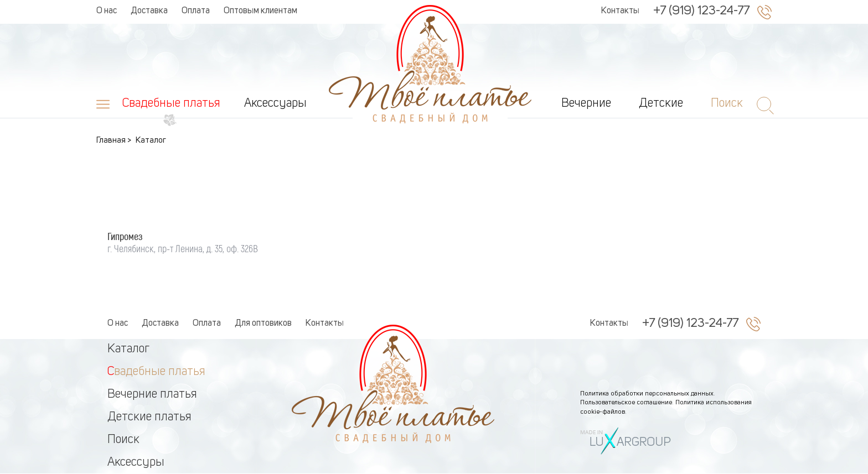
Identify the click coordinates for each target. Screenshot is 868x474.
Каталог (128, 349)
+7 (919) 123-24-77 (701, 11)
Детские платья (149, 417)
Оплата (196, 11)
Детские (661, 103)
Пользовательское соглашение (626, 403)
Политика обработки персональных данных (647, 394)
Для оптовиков (263, 324)
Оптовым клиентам (260, 11)
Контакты (620, 11)
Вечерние (586, 103)
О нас (107, 11)
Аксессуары (275, 103)
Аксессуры (136, 462)
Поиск (123, 440)
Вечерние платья (152, 394)
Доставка (149, 11)
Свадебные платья (171, 103)
